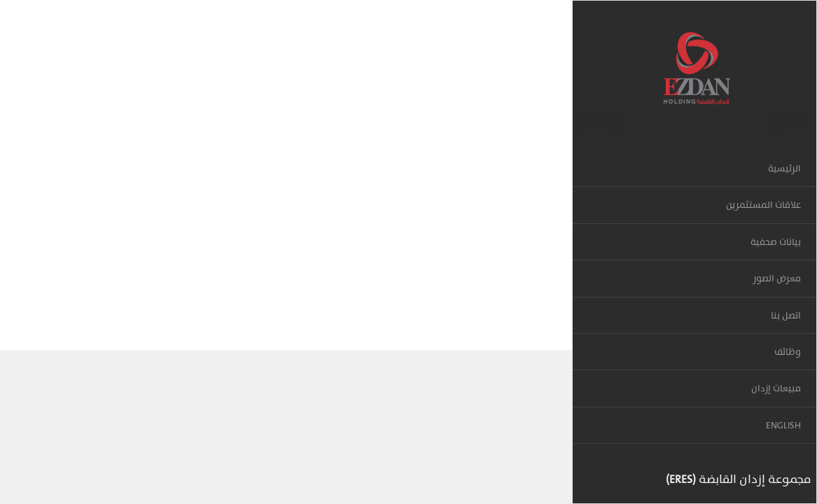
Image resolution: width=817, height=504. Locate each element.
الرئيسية (784, 168)
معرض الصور (777, 278)
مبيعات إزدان (776, 388)
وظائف (788, 352)
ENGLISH (783, 425)
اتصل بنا (786, 315)
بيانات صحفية (776, 242)
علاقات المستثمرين (763, 205)
